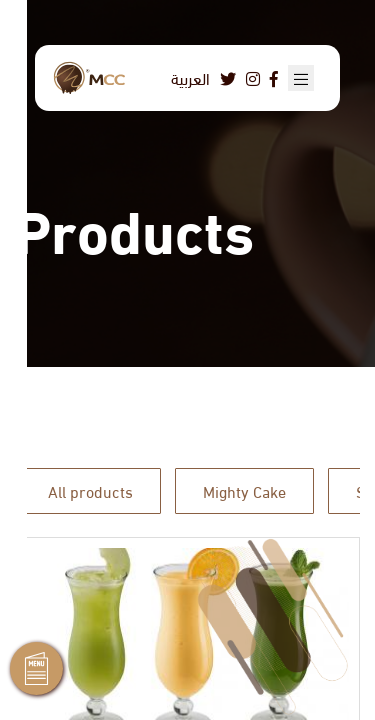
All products (90, 490)
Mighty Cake (244, 490)
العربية (190, 77)
